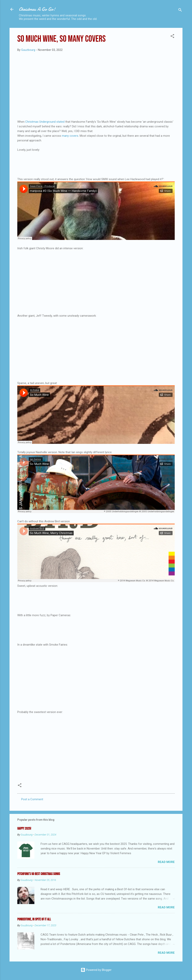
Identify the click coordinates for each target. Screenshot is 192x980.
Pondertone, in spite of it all (34, 919)
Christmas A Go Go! (37, 9)
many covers (70, 136)
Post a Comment (32, 799)
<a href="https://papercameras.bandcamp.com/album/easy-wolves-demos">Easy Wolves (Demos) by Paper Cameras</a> (96, 629)
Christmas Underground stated (45, 122)
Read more (166, 862)
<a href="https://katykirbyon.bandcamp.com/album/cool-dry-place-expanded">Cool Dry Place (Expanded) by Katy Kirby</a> (96, 164)
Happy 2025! (24, 829)
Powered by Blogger (96, 970)
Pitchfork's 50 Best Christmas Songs (39, 874)
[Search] (180, 11)
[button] (172, 37)
